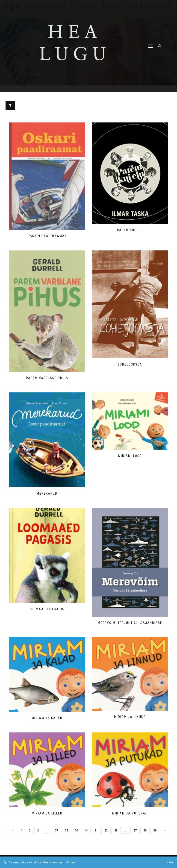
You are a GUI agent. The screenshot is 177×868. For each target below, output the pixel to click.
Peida (169, 862)
